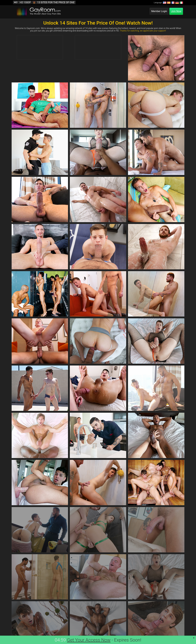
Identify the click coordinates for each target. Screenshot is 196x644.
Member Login (159, 11)
